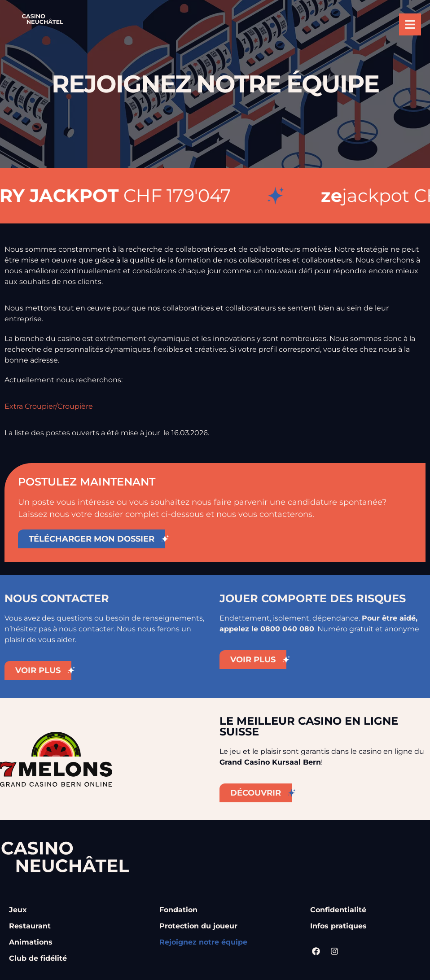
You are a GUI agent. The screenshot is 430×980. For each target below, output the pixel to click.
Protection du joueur (198, 926)
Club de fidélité (38, 958)
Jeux (18, 910)
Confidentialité (338, 910)
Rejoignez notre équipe (203, 942)
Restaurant (30, 926)
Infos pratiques (338, 926)
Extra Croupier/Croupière (49, 406)
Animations (31, 942)
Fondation (178, 910)
